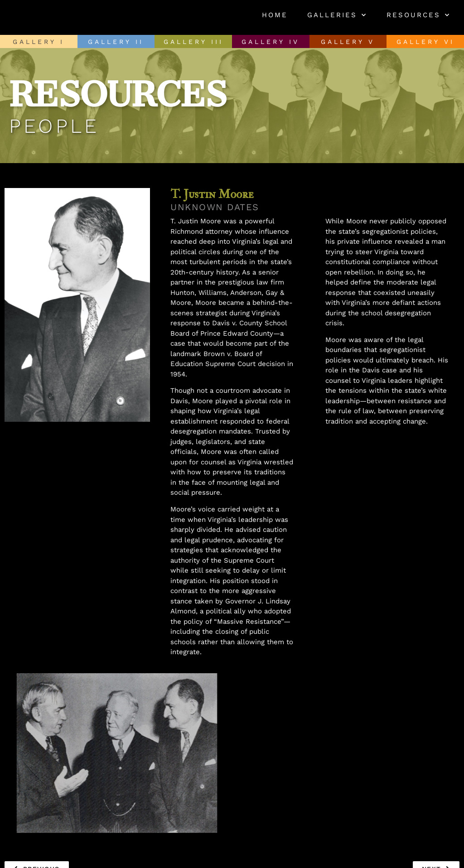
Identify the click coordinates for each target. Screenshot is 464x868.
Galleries (337, 15)
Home (275, 15)
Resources (418, 15)
